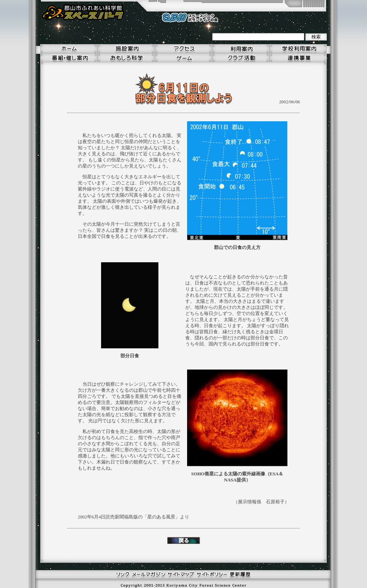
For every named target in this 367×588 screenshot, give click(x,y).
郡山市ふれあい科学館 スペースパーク (83, 13)
